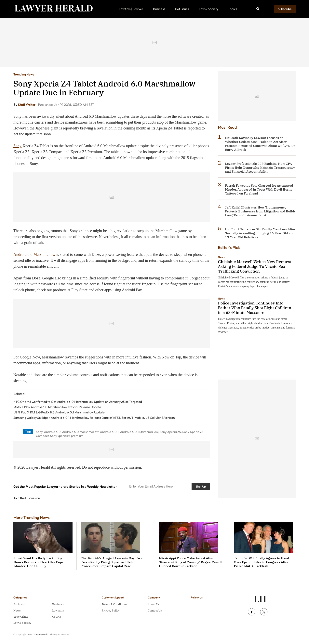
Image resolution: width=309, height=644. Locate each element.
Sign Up (201, 486)
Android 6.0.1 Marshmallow (139, 432)
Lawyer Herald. (41, 634)
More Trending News (32, 517)
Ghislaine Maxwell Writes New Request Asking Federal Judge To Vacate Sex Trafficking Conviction (255, 266)
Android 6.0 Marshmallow (34, 254)
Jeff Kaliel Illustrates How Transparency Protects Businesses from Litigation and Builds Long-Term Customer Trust (260, 211)
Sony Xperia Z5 (170, 432)
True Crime (21, 617)
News (221, 257)
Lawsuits (58, 610)
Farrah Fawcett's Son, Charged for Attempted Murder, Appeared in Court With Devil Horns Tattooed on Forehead (259, 189)
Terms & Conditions (114, 604)
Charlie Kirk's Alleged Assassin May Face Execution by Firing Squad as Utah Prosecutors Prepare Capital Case (112, 562)
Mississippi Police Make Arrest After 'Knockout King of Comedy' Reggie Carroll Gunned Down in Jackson (191, 562)
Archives (19, 604)
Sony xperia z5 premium (67, 436)
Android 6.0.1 (109, 432)
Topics (233, 9)
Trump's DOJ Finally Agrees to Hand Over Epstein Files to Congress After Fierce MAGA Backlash (262, 562)
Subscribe (285, 9)
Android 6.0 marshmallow (80, 432)
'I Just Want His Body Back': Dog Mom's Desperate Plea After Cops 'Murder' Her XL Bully (38, 562)
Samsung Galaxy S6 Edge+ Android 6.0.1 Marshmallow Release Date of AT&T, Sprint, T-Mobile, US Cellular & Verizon (94, 418)
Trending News (24, 74)
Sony (17, 146)
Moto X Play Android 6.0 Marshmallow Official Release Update (57, 407)
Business (159, 9)
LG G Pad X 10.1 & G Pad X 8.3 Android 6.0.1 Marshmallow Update (59, 412)
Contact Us (155, 610)
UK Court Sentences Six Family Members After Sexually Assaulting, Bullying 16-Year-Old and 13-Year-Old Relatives (260, 233)
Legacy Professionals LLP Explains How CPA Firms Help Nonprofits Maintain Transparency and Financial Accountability (260, 168)
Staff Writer (27, 105)
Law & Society (209, 9)
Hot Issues (182, 9)
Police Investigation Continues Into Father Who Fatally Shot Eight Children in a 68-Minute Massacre (255, 308)
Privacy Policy (111, 610)
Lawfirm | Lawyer (131, 9)
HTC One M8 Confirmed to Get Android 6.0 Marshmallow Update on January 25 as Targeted (78, 402)
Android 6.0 (52, 432)
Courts (57, 617)
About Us (154, 604)
